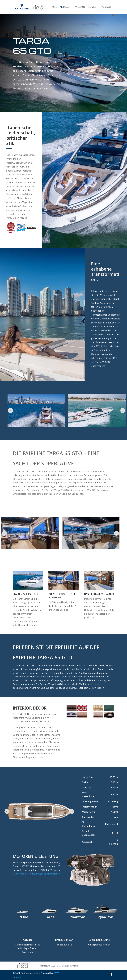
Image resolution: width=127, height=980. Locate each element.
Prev (11, 411)
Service (92, 7)
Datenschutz (63, 966)
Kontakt (106, 7)
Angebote (80, 7)
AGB (53, 966)
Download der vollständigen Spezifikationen (37, 874)
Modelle (65, 7)
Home (54, 7)
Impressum (45, 966)
